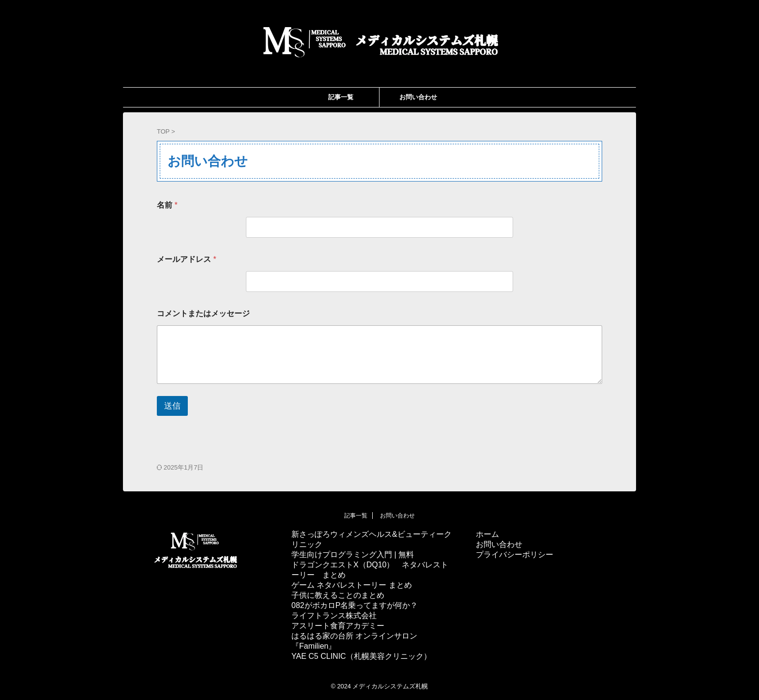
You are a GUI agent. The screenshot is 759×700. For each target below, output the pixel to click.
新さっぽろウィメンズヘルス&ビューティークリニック (372, 539)
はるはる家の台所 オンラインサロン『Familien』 (354, 641)
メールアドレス (187, 259)
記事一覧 (341, 97)
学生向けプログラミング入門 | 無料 (353, 555)
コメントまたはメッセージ (203, 313)
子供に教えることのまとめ (338, 595)
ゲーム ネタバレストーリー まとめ (352, 585)
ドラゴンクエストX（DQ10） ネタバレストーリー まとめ (370, 570)
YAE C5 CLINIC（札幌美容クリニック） (361, 656)
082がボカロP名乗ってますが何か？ (355, 605)
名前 (167, 205)
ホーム (487, 534)
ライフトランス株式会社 (334, 616)
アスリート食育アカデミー (338, 626)
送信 (172, 406)
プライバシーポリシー (515, 555)
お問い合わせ (418, 97)
